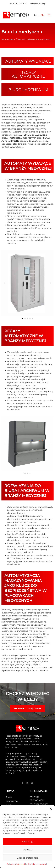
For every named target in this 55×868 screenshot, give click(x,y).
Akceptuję (28, 842)
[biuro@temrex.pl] (38, 4)
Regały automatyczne (28, 74)
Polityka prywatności (37, 864)
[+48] (18, 4)
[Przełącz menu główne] (49, 15)
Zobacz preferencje (27, 858)
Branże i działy (24, 39)
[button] (51, 809)
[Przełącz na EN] (36, 15)
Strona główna (8, 39)
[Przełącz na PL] (42, 15)
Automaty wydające (28, 61)
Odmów (27, 850)
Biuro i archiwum (28, 90)
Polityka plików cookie (17, 864)
